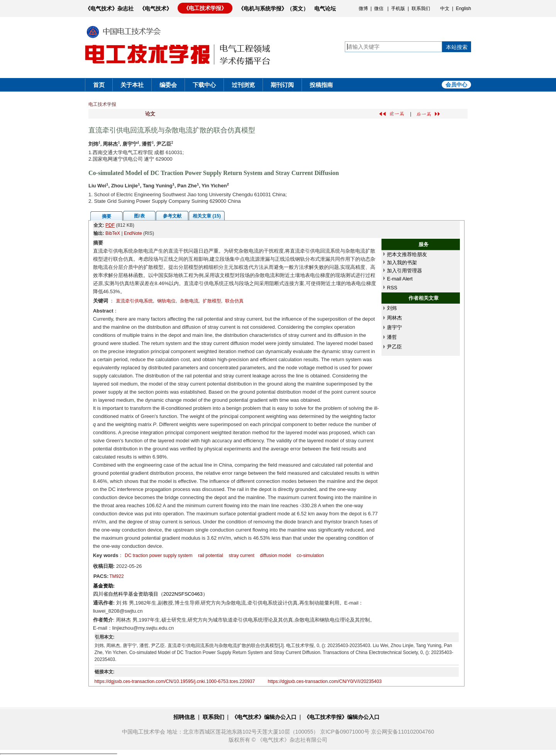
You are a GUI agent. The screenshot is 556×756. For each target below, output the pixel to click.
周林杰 (394, 318)
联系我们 (421, 8)
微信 (379, 8)
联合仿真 (234, 301)
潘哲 (392, 337)
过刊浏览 (243, 85)
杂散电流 (189, 301)
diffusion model (275, 556)
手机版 (398, 8)
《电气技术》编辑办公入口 (264, 717)
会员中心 (456, 85)
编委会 (168, 85)
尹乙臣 (394, 347)
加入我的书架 (402, 262)
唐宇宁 (394, 327)
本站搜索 (457, 47)
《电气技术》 (156, 8)
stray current (242, 556)
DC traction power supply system (158, 556)
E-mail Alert (400, 279)
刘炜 (392, 308)
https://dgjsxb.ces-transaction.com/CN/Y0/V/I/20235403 (325, 681)
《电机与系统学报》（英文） (273, 8)
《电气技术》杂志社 (109, 8)
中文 (445, 8)
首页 (99, 85)
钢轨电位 (166, 301)
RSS (392, 288)
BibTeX (113, 233)
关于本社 (132, 85)
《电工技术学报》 (205, 8)
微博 (363, 8)
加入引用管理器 (404, 271)
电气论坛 (325, 8)
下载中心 (204, 85)
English (464, 8)
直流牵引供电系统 (134, 301)
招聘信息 (184, 717)
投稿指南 (321, 85)
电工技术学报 (102, 104)
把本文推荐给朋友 (407, 254)
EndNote (133, 233)
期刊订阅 (282, 85)
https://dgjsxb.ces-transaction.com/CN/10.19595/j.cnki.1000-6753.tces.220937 (175, 681)
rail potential (211, 556)
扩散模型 (212, 301)
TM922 (116, 576)
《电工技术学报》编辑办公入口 (342, 717)
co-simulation (310, 556)
